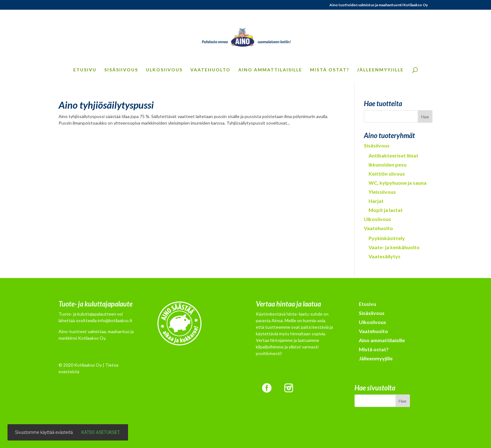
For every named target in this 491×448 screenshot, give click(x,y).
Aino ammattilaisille (270, 70)
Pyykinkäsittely (387, 238)
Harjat (376, 201)
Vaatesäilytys (385, 256)
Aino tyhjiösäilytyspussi (106, 105)
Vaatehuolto (210, 70)
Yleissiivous (382, 192)
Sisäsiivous (121, 70)
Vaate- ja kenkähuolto (394, 247)
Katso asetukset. (101, 432)
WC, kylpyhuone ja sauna (398, 183)
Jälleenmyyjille (380, 70)
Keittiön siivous (387, 174)
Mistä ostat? (330, 70)
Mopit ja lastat (386, 210)
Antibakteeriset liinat (393, 155)
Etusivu (85, 70)
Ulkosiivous (164, 70)
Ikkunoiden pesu (388, 165)
